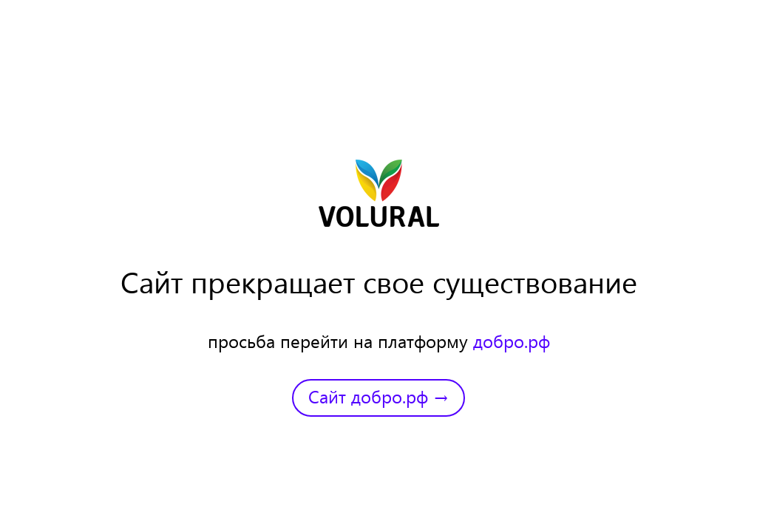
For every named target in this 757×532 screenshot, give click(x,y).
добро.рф (512, 341)
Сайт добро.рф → (378, 396)
